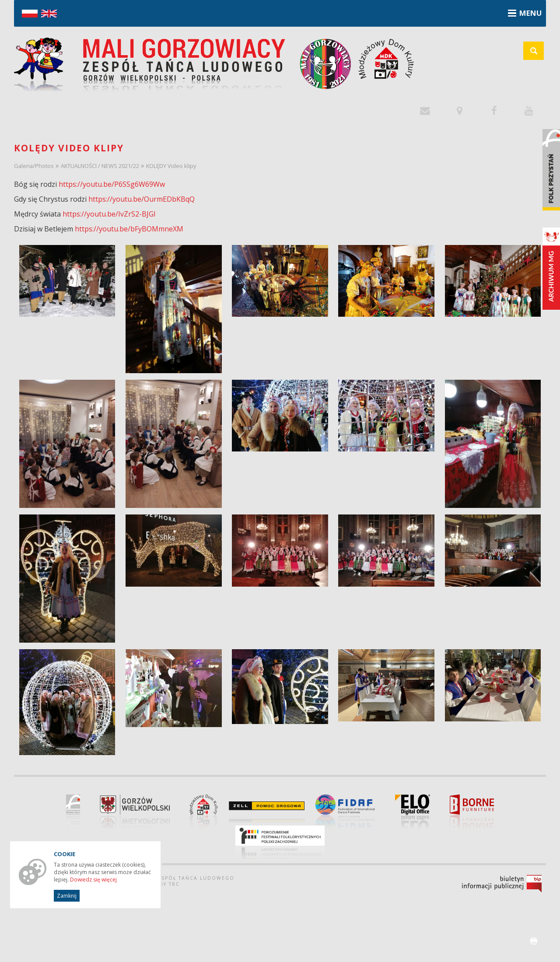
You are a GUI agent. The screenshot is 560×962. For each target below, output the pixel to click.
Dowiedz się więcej (93, 880)
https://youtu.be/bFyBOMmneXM (129, 229)
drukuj (534, 941)
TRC (174, 884)
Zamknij (67, 896)
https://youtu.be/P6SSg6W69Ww (112, 184)
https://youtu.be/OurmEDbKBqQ (142, 199)
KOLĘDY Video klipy (171, 166)
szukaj (538, 54)
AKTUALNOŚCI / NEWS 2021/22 (100, 166)
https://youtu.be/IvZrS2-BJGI (109, 214)
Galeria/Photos (34, 166)
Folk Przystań (551, 170)
